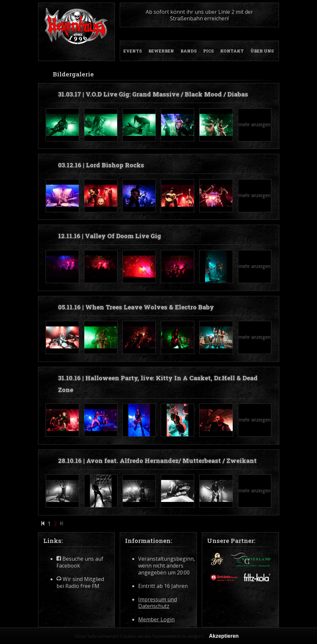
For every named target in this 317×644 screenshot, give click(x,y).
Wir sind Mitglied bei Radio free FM (80, 583)
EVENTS (133, 51)
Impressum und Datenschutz (158, 603)
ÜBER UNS (262, 51)
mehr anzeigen (254, 125)
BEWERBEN (161, 51)
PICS (208, 51)
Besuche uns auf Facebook (80, 562)
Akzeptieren (224, 636)
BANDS (189, 51)
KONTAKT (232, 51)
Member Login (156, 620)
